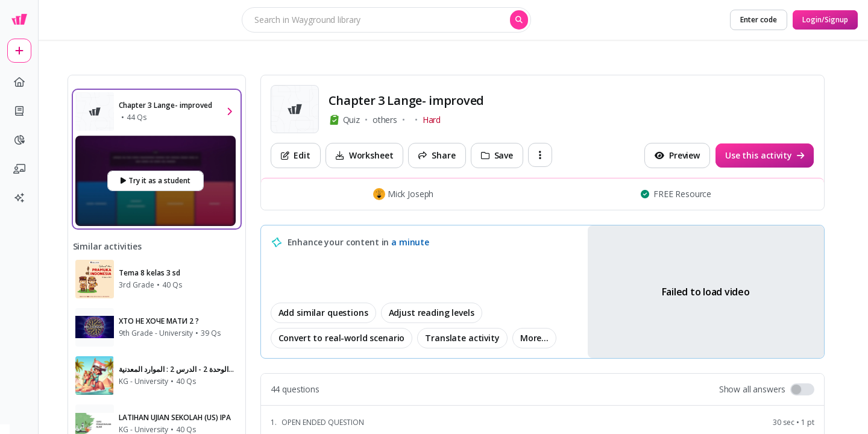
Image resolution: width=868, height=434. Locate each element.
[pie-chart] (19, 140)
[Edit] (296, 156)
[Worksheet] (365, 156)
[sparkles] (19, 198)
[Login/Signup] (825, 20)
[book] (19, 111)
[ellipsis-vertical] (540, 155)
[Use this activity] (765, 156)
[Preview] (677, 156)
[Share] (437, 156)
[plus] (19, 51)
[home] (19, 82)
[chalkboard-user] (19, 169)
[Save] (497, 156)
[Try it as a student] (156, 181)
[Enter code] (759, 20)
